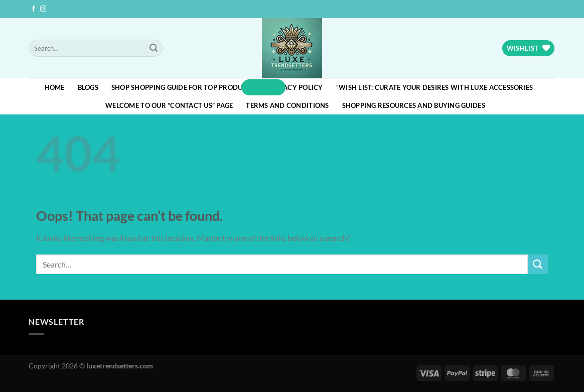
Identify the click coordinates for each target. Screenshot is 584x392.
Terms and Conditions (287, 105)
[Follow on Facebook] (34, 9)
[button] (263, 88)
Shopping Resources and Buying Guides (414, 105)
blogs (88, 87)
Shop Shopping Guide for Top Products (183, 87)
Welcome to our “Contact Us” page (169, 105)
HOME (55, 87)
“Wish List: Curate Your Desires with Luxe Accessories (435, 87)
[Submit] (154, 48)
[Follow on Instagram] (43, 9)
